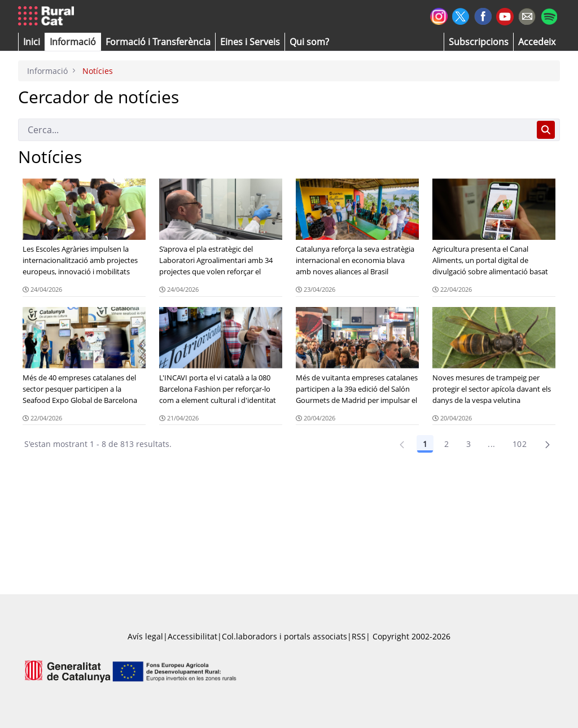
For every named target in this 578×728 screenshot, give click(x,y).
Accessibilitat (192, 636)
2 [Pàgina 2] (446, 444)
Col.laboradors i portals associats (284, 636)
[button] (32, 42)
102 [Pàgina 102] (520, 444)
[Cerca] (275, 130)
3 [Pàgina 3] (468, 444)
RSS (359, 636)
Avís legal (145, 636)
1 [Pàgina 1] (425, 444)
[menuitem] (158, 42)
